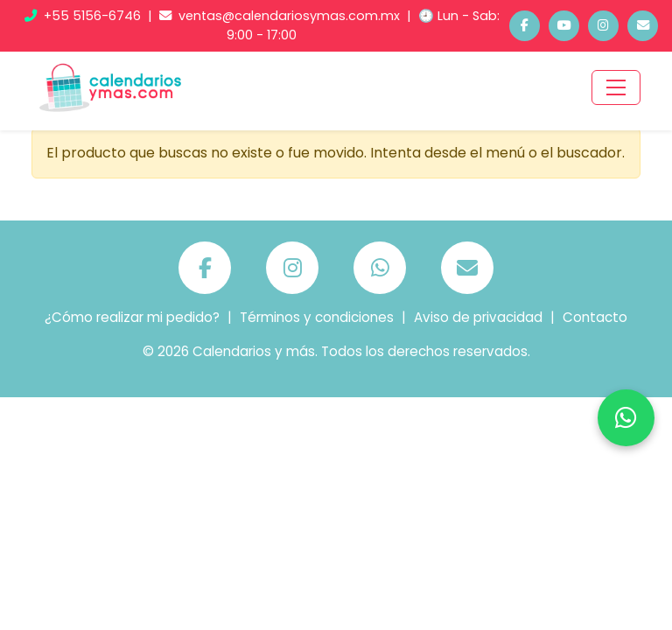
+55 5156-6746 (84, 16)
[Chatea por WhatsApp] (626, 418)
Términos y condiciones (317, 317)
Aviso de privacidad (478, 317)
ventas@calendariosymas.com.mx (281, 16)
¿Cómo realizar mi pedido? (132, 317)
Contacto (595, 317)
